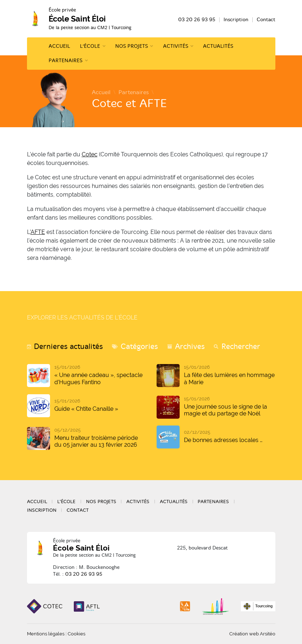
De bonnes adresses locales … (223, 440)
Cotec (90, 154)
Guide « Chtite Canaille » (86, 409)
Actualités (218, 46)
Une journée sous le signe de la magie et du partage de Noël (226, 410)
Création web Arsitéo (252, 634)
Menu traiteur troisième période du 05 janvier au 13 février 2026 (96, 441)
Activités (176, 46)
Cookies (76, 634)
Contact (266, 20)
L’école (90, 46)
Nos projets (132, 46)
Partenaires (66, 61)
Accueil (59, 46)
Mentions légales (46, 634)
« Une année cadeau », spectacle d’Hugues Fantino (98, 378)
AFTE (38, 232)
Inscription (236, 20)
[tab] (65, 347)
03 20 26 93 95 (197, 20)
